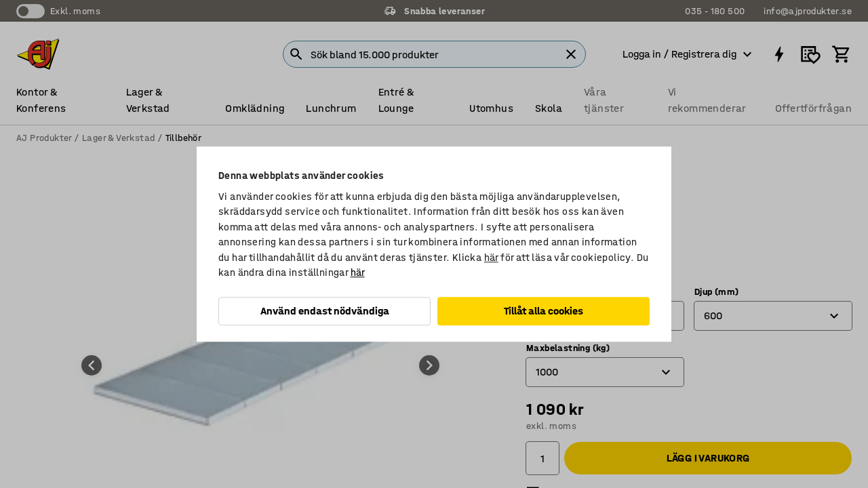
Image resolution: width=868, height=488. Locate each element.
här (491, 258)
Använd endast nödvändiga (325, 311)
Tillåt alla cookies (544, 311)
